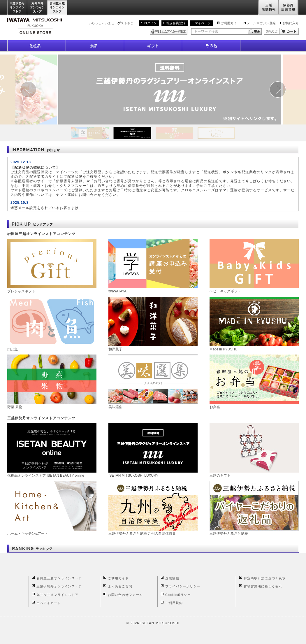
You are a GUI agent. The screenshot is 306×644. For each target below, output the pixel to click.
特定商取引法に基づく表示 (265, 578)
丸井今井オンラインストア (38, 8)
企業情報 (172, 578)
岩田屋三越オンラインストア (58, 8)
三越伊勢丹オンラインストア (17, 8)
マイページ (203, 23)
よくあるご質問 (120, 586)
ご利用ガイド (230, 23)
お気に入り (291, 23)
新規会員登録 (176, 23)
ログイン (150, 23)
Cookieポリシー (178, 595)
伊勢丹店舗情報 (289, 8)
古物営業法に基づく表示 (263, 586)
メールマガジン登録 (261, 23)
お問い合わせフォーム (125, 595)
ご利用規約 (174, 603)
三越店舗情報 (268, 8)
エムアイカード (49, 603)
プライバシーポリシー (183, 586)
